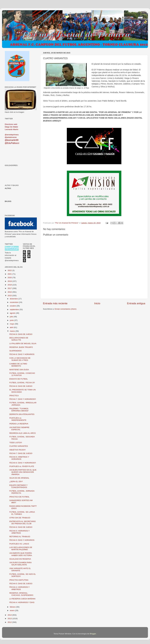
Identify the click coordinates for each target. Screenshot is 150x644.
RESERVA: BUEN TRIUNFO (21, 347)
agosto (13, 313)
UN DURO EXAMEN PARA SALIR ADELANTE (21, 564)
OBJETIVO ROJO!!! (18, 450)
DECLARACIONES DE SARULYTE (19, 339)
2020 (10, 278)
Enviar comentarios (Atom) (66, 309)
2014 (10, 615)
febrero (13, 607)
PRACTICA (14, 396)
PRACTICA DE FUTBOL (19, 497)
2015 (10, 296)
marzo (13, 331)
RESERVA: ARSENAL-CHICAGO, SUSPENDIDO (21, 594)
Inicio (97, 303)
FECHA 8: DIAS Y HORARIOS (22, 354)
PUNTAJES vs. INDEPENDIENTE (18, 419)
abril (12, 327)
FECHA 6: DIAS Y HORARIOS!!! (23, 463)
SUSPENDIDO (15, 351)
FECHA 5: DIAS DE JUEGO (21, 584)
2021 (10, 274)
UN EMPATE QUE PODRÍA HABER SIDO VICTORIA (21, 554)
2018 (10, 285)
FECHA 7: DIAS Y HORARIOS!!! (23, 399)
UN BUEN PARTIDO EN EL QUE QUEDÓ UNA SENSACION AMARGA (23, 472)
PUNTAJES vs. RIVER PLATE (22, 466)
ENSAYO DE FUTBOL (19, 379)
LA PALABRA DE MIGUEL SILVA (23, 344)
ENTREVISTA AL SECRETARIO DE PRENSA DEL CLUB (23, 522)
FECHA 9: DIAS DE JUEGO (21, 334)
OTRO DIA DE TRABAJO (20, 518)
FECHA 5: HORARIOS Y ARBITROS (19, 532)
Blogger (93, 634)
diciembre (14, 299)
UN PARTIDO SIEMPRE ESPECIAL (19, 428)
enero (12, 610)
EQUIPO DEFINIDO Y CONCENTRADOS (18, 486)
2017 (10, 288)
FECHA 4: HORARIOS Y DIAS (22, 602)
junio (12, 320)
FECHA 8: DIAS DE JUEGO (21, 386)
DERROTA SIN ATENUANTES (22, 414)
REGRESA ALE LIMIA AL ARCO (23, 433)
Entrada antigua (136, 303)
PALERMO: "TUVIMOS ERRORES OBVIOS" (19, 410)
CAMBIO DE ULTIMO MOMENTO (18, 365)
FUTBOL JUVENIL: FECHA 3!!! (22, 383)
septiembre (15, 309)
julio (12, 317)
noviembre (14, 302)
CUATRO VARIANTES (19, 446)
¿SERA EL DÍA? (16, 481)
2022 (10, 270)
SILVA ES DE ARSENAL (19, 478)
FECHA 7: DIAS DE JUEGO (21, 453)
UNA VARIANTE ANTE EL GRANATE (20, 569)
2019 (10, 281)
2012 (10, 622)
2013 (10, 619)
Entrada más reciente (55, 303)
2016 (10, 292)
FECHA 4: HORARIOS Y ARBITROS (19, 588)
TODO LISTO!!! (16, 443)
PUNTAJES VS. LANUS (19, 544)
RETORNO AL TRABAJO (20, 537)
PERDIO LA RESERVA (19, 424)
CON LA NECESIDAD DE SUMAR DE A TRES (20, 359)
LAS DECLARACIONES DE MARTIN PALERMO (21, 548)
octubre (13, 306)
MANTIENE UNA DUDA (19, 370)
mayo (12, 324)
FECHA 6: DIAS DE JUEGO (21, 527)
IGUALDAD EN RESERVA (20, 559)
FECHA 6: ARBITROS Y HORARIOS (19, 458)
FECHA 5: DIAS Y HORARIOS (22, 540)
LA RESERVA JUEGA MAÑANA (22, 599)
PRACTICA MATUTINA (19, 580)
